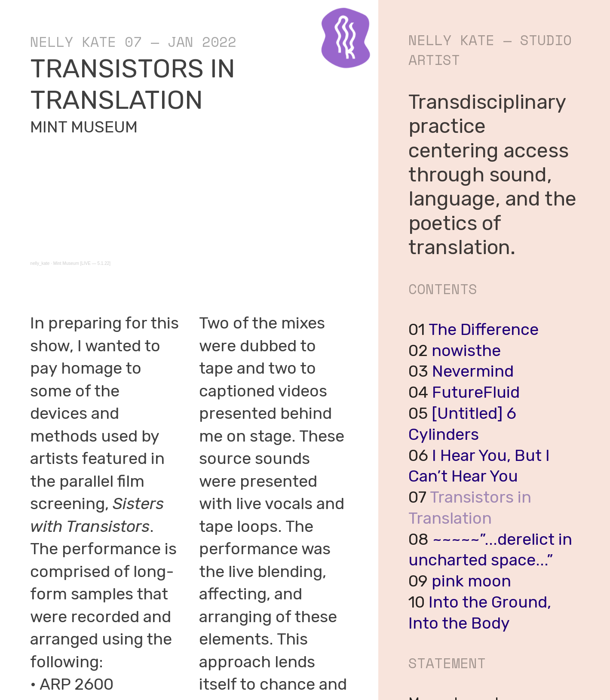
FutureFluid (476, 392)
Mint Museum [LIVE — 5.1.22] (82, 263)
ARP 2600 (77, 684)
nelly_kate (40, 263)
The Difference (484, 329)
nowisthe (466, 350)
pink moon (471, 581)
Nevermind (473, 371)
